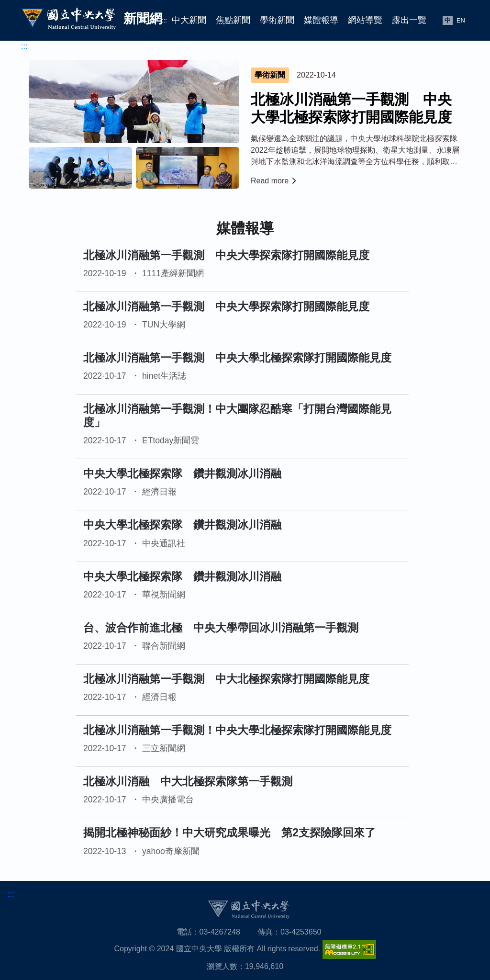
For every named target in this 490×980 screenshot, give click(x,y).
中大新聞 (189, 20)
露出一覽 (409, 20)
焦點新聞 (233, 20)
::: (164, 20)
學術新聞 (277, 20)
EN (461, 20)
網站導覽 (365, 20)
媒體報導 (321, 20)
